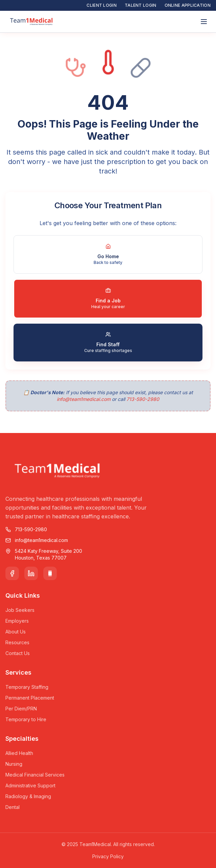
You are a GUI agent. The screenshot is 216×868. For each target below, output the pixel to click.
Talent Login (141, 5)
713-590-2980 (143, 399)
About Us (16, 632)
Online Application (188, 5)
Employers (17, 621)
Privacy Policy (108, 856)
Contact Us (18, 653)
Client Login (102, 5)
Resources (17, 642)
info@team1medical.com (84, 399)
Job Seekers (20, 610)
